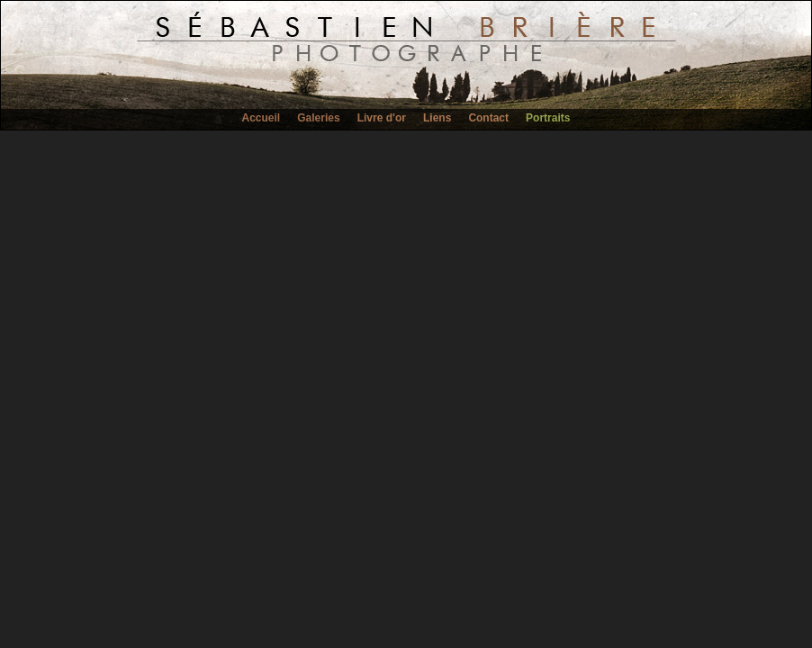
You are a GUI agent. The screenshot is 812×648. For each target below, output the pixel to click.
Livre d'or (382, 118)
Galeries (318, 118)
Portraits (548, 118)
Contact (488, 118)
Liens (437, 118)
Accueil (262, 118)
